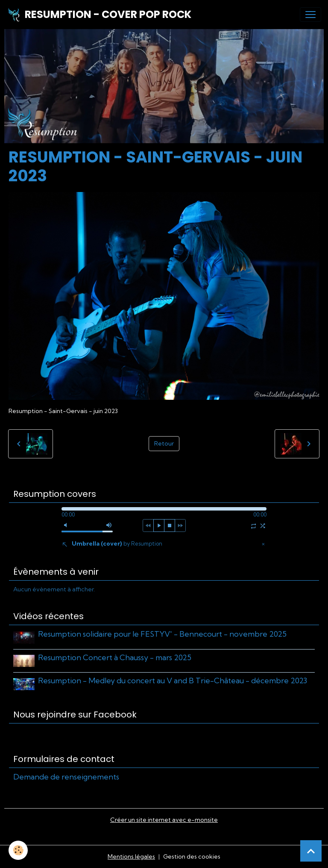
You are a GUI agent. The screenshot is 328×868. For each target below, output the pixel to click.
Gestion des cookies (192, 856)
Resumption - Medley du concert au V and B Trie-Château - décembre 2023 (173, 681)
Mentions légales (131, 856)
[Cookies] (18, 850)
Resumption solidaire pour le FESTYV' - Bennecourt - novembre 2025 (162, 634)
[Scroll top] (311, 851)
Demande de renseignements (66, 777)
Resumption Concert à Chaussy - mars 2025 (115, 657)
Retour (164, 443)
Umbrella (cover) (117, 543)
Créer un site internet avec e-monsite (164, 820)
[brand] (99, 15)
